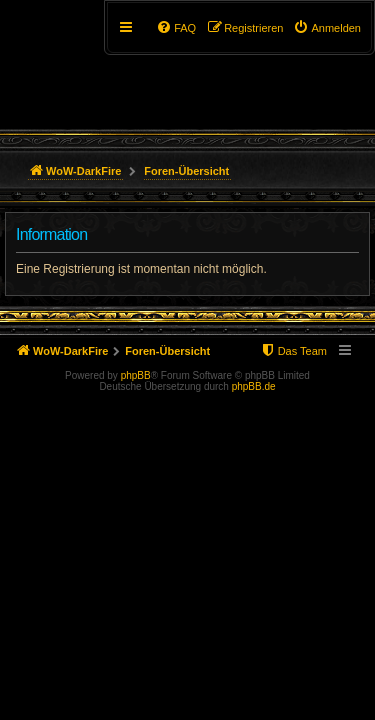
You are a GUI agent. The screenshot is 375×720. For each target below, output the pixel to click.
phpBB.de (254, 386)
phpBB (136, 375)
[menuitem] (327, 28)
